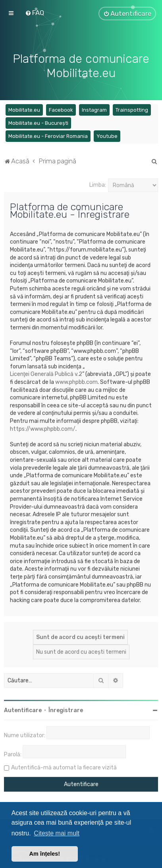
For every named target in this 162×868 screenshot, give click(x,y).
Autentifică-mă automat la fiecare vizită (64, 766)
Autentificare (23, 709)
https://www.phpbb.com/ (43, 428)
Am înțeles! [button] (45, 854)
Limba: (98, 184)
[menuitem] (35, 13)
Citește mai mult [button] (57, 833)
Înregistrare (66, 709)
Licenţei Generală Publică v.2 (46, 373)
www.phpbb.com (76, 381)
